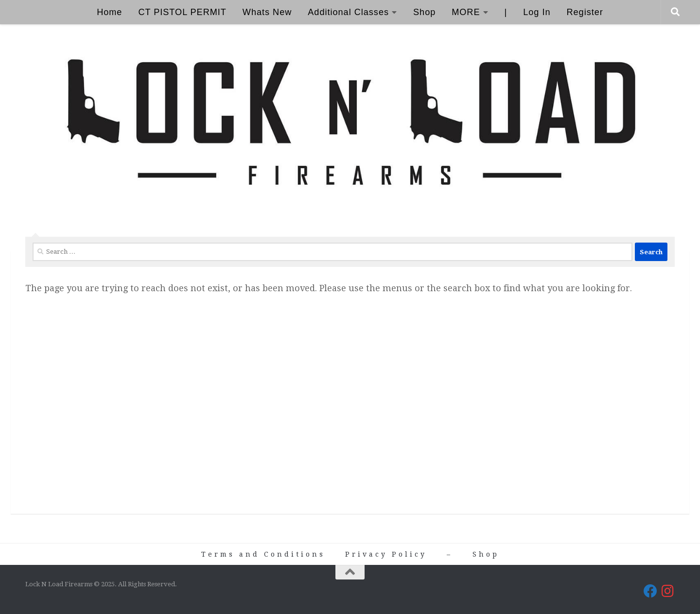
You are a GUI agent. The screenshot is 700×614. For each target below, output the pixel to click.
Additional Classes (348, 12)
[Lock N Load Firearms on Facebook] (650, 591)
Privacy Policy (386, 554)
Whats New (267, 12)
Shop (424, 12)
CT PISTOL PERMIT (182, 12)
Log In (537, 12)
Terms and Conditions (263, 554)
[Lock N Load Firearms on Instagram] (668, 591)
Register (585, 12)
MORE (466, 12)
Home (109, 12)
